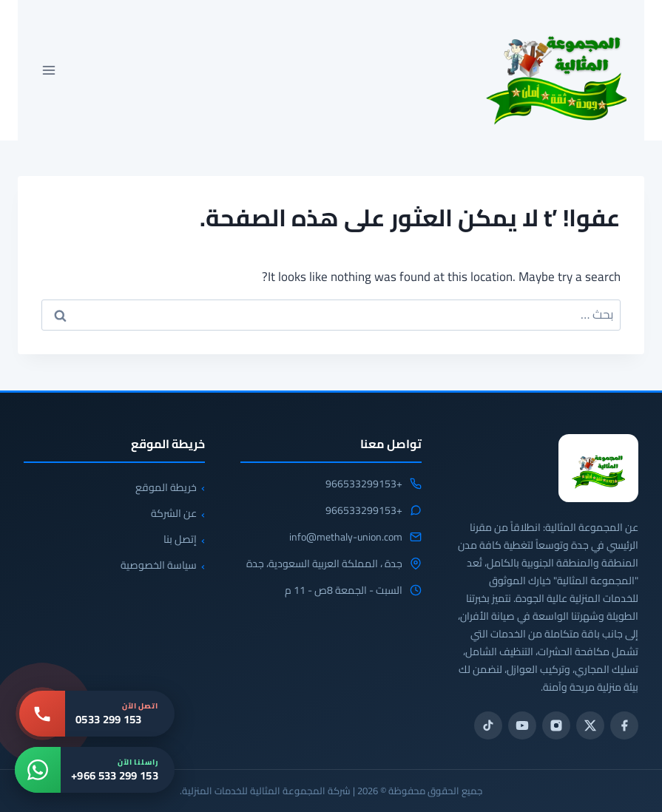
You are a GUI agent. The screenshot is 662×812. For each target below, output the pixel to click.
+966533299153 (364, 484)
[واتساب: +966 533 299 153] (95, 770)
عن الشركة (174, 513)
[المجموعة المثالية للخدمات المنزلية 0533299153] (598, 468)
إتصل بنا (180, 539)
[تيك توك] (488, 725)
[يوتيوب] (522, 725)
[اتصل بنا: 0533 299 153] (97, 714)
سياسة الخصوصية (159, 565)
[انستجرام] (556, 725)
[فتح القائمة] (49, 70)
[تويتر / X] (590, 725)
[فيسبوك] (624, 725)
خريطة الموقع (166, 487)
